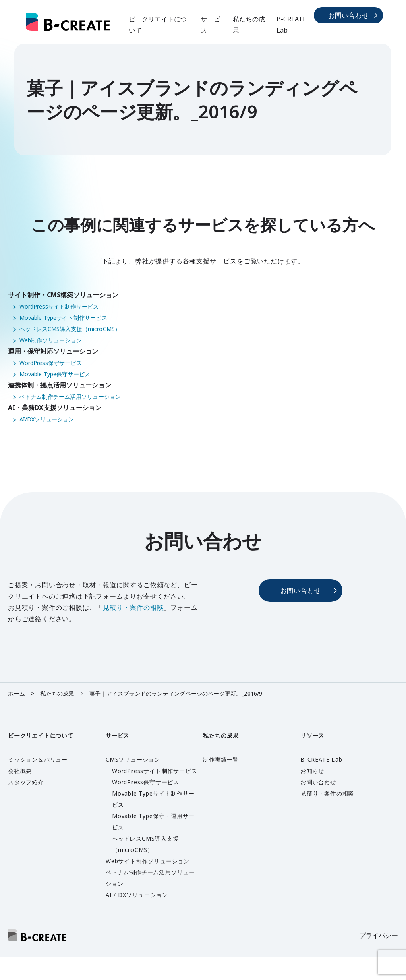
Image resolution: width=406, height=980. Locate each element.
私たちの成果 (249, 25)
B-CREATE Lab (291, 25)
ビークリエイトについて (158, 25)
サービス (210, 25)
